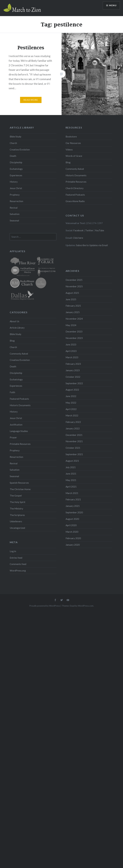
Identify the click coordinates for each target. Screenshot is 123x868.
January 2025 (73, 312)
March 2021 (72, 493)
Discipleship (16, 162)
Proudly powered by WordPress (45, 606)
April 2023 (71, 351)
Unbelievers (16, 521)
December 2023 (74, 331)
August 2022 (72, 390)
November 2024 (74, 319)
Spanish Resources (19, 483)
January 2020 (73, 545)
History (14, 182)
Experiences (16, 175)
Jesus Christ (16, 188)
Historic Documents (76, 175)
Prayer (13, 437)
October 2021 (73, 448)
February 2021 (73, 499)
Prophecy (15, 195)
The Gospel (16, 496)
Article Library (17, 328)
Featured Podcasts (75, 195)
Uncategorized (17, 528)
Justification (16, 425)
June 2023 (71, 344)
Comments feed (18, 564)
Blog (68, 162)
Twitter (89, 230)
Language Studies (19, 431)
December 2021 (74, 435)
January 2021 (73, 506)
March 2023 (72, 357)
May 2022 (71, 403)
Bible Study (16, 137)
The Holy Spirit (18, 502)
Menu (113, 5)
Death (13, 156)
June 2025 (71, 299)
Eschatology (16, 169)
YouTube (99, 230)
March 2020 (72, 532)
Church (13, 143)
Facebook (78, 230)
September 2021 (74, 454)
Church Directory (75, 188)
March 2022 (72, 415)
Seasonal (14, 220)
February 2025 (73, 306)
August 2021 (72, 461)
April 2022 (71, 409)
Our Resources (73, 143)
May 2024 (71, 325)
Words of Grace (74, 156)
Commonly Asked (75, 169)
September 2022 (74, 383)
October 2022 (73, 377)
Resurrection (16, 201)
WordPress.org (18, 571)
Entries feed (16, 558)
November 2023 (74, 338)
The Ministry (16, 509)
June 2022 (71, 396)
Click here (78, 238)
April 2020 (71, 525)
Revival (14, 208)
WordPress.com (86, 606)
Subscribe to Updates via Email (92, 245)
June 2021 (71, 474)
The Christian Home (20, 489)
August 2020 (72, 519)
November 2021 (74, 441)
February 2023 (73, 364)
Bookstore (71, 137)
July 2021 (71, 467)
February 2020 (73, 538)
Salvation (15, 214)
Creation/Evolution (20, 150)
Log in (13, 551)
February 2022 (73, 422)
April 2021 (71, 487)
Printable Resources (76, 182)
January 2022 (73, 428)
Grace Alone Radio (75, 201)
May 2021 (71, 480)
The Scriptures (17, 515)
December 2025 (74, 280)
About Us (15, 321)
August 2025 (72, 293)
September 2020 (74, 512)
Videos (69, 150)
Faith (12, 392)
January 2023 (73, 370)
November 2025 (74, 286)
